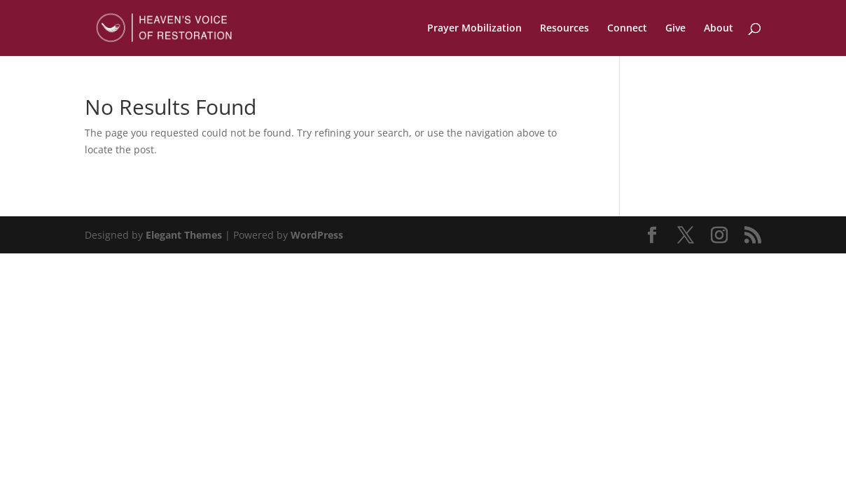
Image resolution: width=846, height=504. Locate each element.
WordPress (317, 235)
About (719, 29)
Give (675, 29)
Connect (627, 29)
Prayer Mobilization (474, 29)
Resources (564, 29)
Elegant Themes (184, 235)
